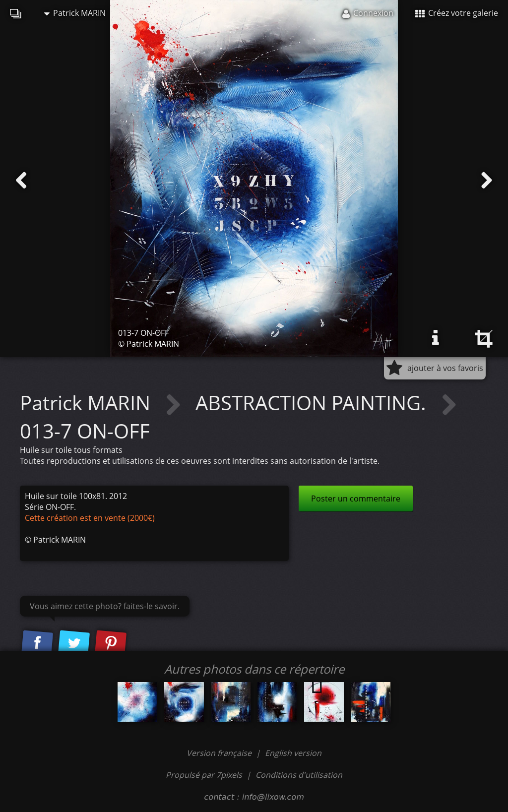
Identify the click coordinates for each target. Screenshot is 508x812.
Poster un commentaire (356, 499)
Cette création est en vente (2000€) (90, 518)
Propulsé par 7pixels (204, 775)
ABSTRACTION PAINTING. (313, 403)
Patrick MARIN (75, 13)
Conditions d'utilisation (299, 775)
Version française (220, 753)
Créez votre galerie (457, 13)
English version (293, 753)
